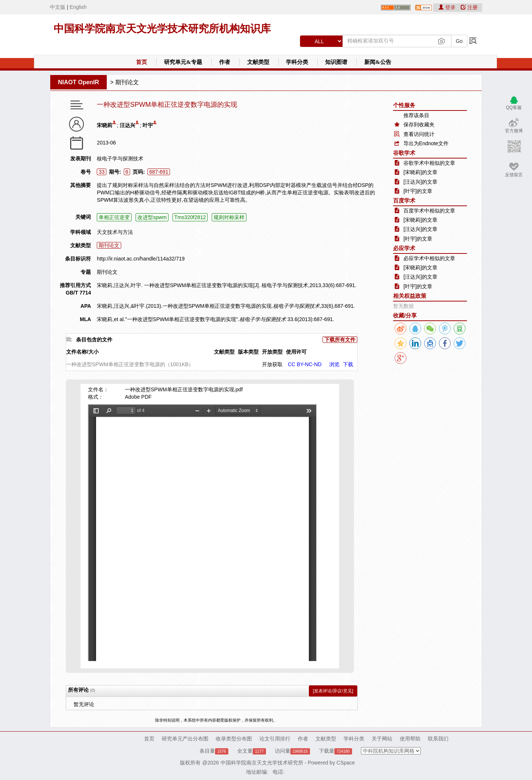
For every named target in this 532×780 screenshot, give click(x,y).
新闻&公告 (378, 62)
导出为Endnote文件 (426, 143)
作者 (225, 62)
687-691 (159, 172)
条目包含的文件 (94, 340)
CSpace (346, 763)
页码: (139, 172)
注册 (469, 7)
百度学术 (404, 200)
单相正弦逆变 (114, 217)
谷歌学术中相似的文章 (429, 163)
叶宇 (148, 125)
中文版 (58, 7)
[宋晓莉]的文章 (420, 172)
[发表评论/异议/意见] (333, 691)
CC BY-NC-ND (305, 364)
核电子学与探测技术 (120, 159)
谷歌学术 (404, 153)
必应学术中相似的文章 (429, 258)
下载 (348, 364)
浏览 (334, 364)
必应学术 (404, 248)
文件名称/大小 (82, 352)
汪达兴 (127, 125)
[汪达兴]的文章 (420, 182)
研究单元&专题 (183, 62)
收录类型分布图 (234, 739)
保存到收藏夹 (419, 125)
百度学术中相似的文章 (429, 211)
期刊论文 (127, 82)
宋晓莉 (105, 125)
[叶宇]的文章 (418, 191)
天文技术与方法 (115, 232)
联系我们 (438, 739)
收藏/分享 (405, 315)
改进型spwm (152, 217)
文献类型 (258, 62)
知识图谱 (336, 62)
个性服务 (404, 105)
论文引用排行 (275, 739)
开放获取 (272, 364)
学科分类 (297, 62)
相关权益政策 (410, 296)
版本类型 (248, 352)
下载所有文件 (340, 340)
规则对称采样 (229, 217)
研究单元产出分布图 (185, 739)
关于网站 (382, 739)
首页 (141, 62)
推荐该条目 (416, 115)
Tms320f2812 (190, 217)
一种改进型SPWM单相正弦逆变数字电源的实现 (167, 105)
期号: (115, 172)
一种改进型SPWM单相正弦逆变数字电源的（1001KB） (130, 364)
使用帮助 (410, 739)
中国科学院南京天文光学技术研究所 (262, 763)
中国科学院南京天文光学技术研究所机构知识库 (162, 29)
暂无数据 (403, 306)
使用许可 (296, 352)
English (78, 7)
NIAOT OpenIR (79, 82)
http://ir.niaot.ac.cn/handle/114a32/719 (141, 259)
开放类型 (272, 352)
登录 (448, 7)
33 (102, 172)
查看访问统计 (419, 134)
